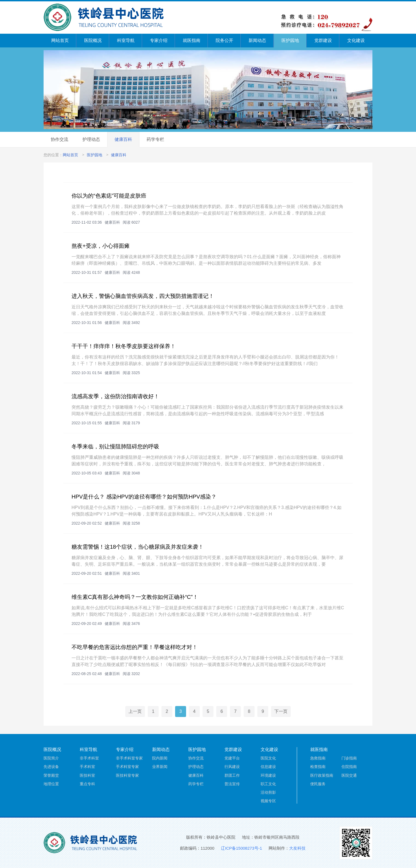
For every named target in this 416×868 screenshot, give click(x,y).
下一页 (281, 711)
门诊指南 (349, 758)
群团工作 (232, 775)
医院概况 (93, 40)
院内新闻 (160, 758)
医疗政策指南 (322, 775)
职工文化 (268, 784)
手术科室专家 (127, 767)
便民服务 (318, 784)
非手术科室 (89, 758)
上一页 (135, 711)
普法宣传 (232, 784)
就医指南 (192, 40)
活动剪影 (268, 792)
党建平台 (232, 758)
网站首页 (60, 40)
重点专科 (87, 784)
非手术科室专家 (129, 758)
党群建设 (323, 40)
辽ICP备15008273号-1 (241, 848)
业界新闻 (160, 767)
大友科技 (297, 848)
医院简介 (51, 758)
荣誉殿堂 (51, 775)
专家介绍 (159, 40)
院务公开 (224, 40)
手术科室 (87, 767)
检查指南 (318, 767)
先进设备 (51, 767)
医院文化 (268, 758)
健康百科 (123, 139)
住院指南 (349, 767)
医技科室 (87, 775)
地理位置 (51, 784)
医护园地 (290, 40)
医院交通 (349, 775)
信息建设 (268, 767)
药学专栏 (155, 139)
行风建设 (232, 767)
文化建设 (356, 40)
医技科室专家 (127, 775)
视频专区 (268, 801)
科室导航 (126, 40)
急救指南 (318, 758)
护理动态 (91, 139)
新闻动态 (257, 40)
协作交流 (59, 139)
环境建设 (268, 775)
